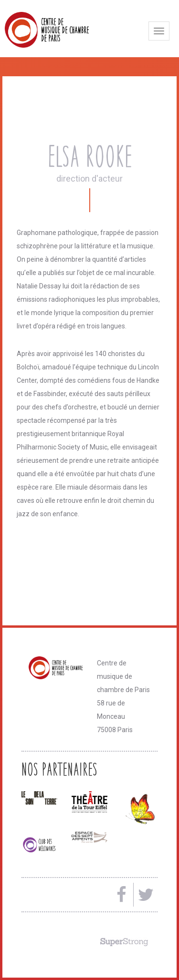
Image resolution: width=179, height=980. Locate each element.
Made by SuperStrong (124, 942)
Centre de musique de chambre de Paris (69, 30)
